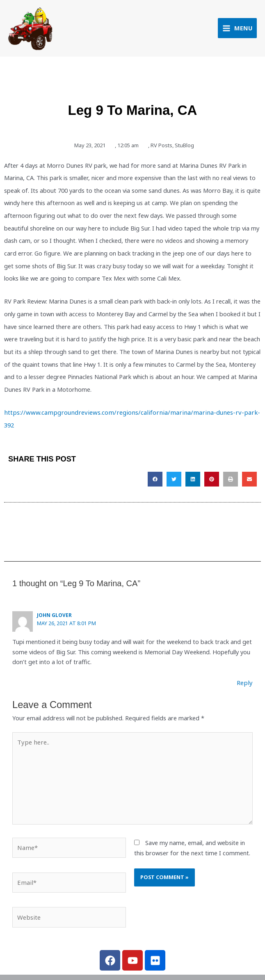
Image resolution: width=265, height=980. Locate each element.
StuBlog (184, 149)
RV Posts (161, 149)
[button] (155, 470)
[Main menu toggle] (237, 30)
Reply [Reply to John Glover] (245, 673)
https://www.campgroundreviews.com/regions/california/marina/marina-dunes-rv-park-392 (128, 416)
